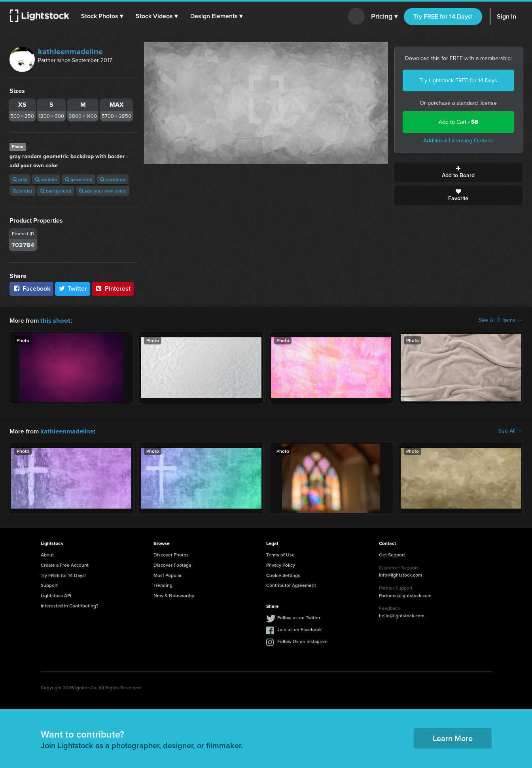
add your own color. (103, 191)
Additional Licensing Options (458, 141)
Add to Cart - (458, 122)
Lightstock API (56, 595)
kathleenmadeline (70, 51)
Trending (163, 584)
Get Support (392, 554)
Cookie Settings (283, 574)
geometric (79, 179)
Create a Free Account (65, 564)
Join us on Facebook (299, 629)
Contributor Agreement (291, 584)
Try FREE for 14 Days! (443, 16)
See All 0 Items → (501, 320)
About (47, 554)
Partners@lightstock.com (405, 595)
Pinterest (113, 288)
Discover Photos (171, 554)
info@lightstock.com (400, 574)
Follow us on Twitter (299, 617)
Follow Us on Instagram (302, 640)
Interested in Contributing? (70, 605)
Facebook (31, 288)
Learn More (453, 737)
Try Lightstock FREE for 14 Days (458, 80)
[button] (102, 16)
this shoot (54, 320)
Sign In (506, 16)
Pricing (384, 17)
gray (20, 179)
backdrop (113, 179)
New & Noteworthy (174, 595)
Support (49, 584)
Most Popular (168, 574)
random (46, 179)
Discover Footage (172, 564)
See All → (510, 431)
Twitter (73, 288)
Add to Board (458, 172)
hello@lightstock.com (402, 615)
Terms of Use (280, 554)
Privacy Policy (281, 564)
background (56, 191)
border (23, 191)
